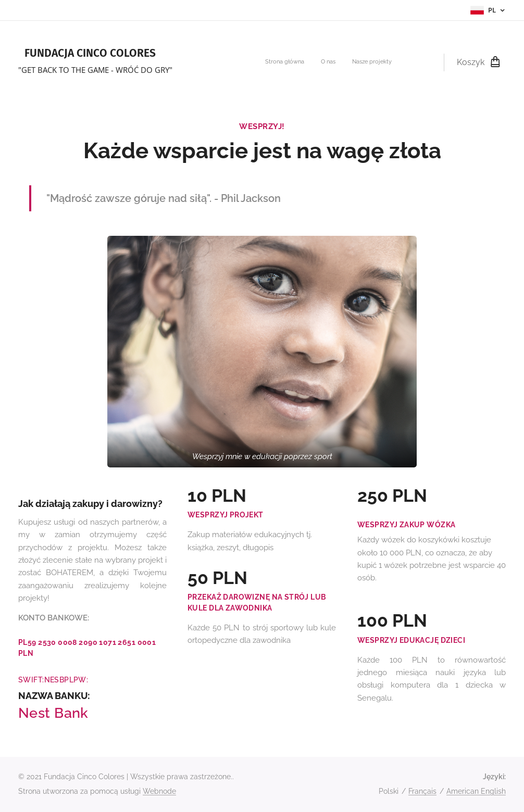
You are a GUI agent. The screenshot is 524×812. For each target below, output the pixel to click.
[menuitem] (361, 62)
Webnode (159, 791)
